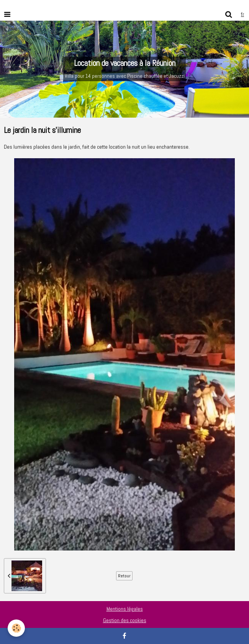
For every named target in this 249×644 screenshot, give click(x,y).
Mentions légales (125, 609)
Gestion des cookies (125, 620)
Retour (124, 576)
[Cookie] (16, 628)
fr (242, 14)
